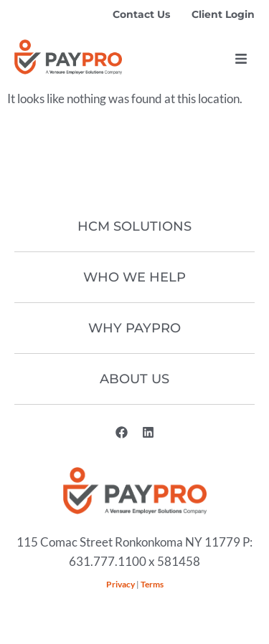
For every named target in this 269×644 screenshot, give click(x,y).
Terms (152, 584)
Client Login (223, 14)
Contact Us (141, 14)
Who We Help (134, 277)
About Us (134, 379)
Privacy (121, 584)
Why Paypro (134, 328)
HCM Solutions (134, 226)
